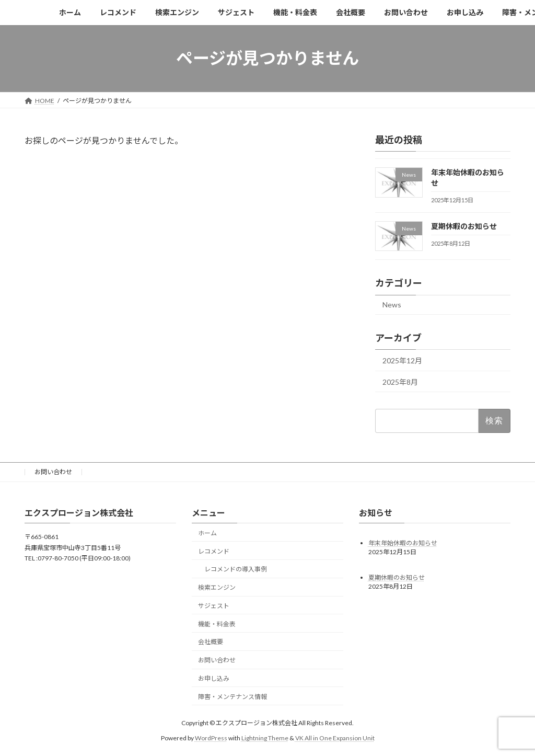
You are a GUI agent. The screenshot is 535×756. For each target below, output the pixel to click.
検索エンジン (217, 587)
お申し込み (214, 678)
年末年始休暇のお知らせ (403, 542)
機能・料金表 (217, 623)
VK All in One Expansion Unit (335, 737)
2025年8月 (400, 381)
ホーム (207, 532)
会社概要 (211, 642)
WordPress (211, 737)
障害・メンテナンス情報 (232, 696)
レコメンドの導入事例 (236, 569)
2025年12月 (402, 360)
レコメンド (214, 551)
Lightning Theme (265, 737)
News (392, 305)
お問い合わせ (53, 472)
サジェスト (214, 606)
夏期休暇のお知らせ (464, 226)
